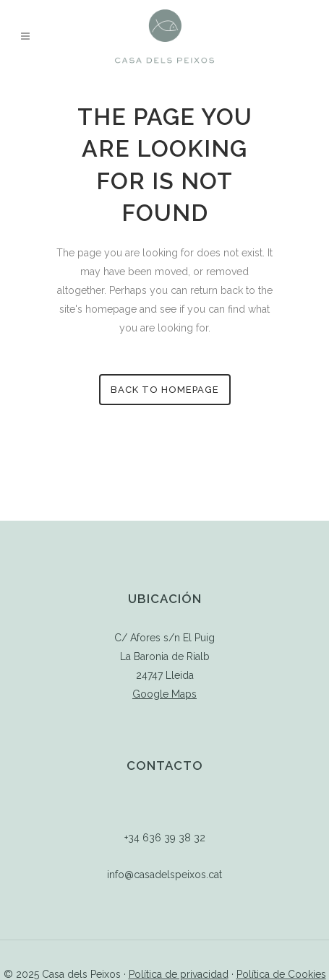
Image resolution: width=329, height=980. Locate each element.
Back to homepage (165, 390)
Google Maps (164, 694)
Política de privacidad (179, 974)
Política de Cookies (281, 974)
